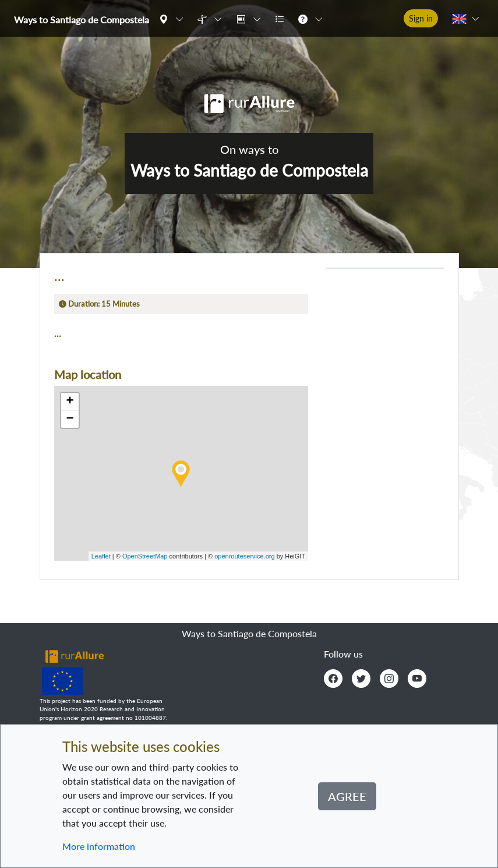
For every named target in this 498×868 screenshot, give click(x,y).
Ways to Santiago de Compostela (82, 20)
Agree (347, 796)
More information (99, 846)
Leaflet (101, 556)
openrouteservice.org (244, 556)
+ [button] (70, 402)
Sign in (421, 18)
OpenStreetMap (145, 556)
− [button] (70, 419)
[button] (174, 19)
